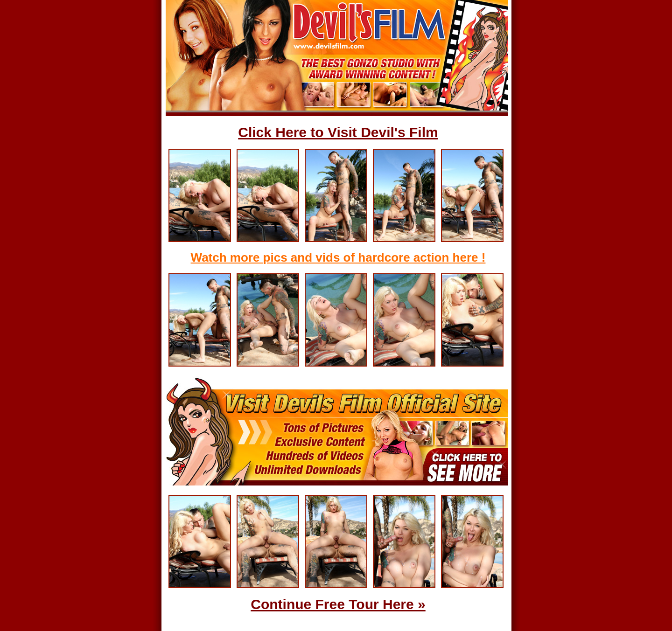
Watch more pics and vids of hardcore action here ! (338, 257)
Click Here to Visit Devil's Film (338, 132)
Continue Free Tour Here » (338, 604)
